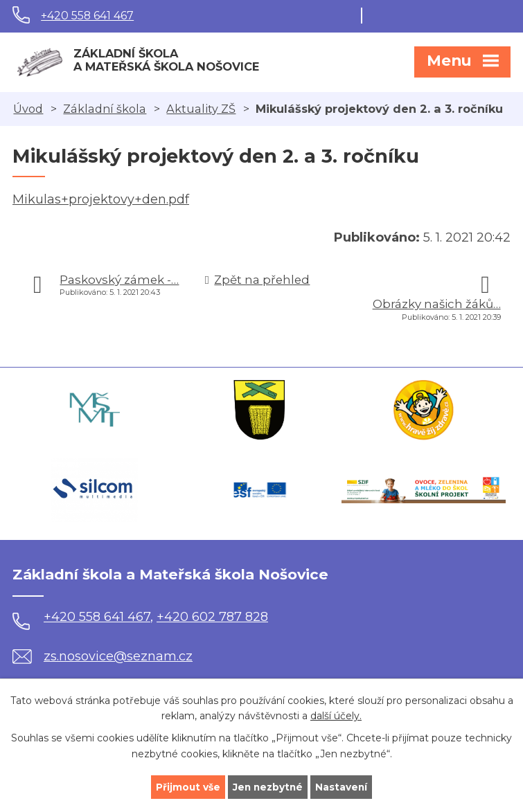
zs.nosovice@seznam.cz (103, 656)
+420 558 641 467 (87, 16)
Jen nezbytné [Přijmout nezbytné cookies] (268, 786)
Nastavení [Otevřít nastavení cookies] (343, 786)
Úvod (28, 109)
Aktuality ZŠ (201, 109)
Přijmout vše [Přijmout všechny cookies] (186, 786)
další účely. (336, 716)
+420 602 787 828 (212, 617)
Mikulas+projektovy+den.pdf (101, 199)
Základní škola (105, 109)
